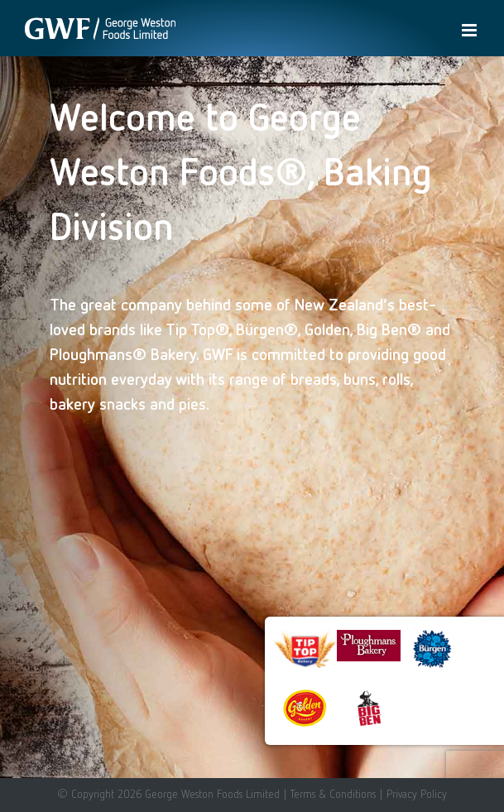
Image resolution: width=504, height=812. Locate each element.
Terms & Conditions (333, 794)
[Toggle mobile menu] (470, 30)
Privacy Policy (417, 794)
